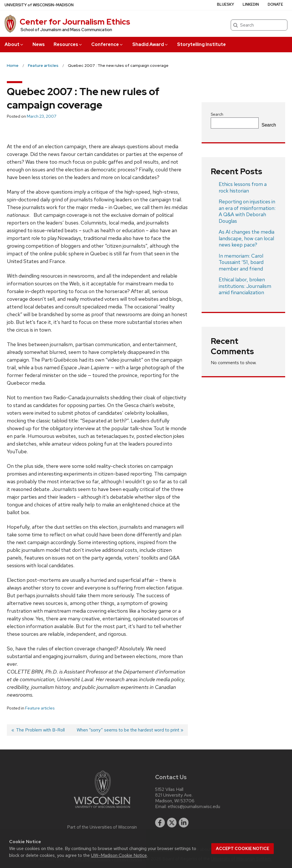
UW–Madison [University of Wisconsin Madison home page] (39, 5)
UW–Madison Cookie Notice (119, 855)
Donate (275, 4)
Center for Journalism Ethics (75, 22)
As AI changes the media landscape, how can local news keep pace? (247, 238)
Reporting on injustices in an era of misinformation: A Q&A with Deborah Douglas (247, 211)
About (14, 44)
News (39, 44)
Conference (107, 44)
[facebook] (160, 823)
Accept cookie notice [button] (243, 849)
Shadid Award (150, 44)
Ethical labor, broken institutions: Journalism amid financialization (245, 286)
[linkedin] (184, 823)
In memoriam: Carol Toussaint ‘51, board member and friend (241, 262)
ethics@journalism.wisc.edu (194, 807)
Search (217, 114)
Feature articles (40, 708)
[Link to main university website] (102, 809)
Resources (68, 44)
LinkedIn (251, 4)
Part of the (102, 827)
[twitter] (172, 823)
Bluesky (226, 4)
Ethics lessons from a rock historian (243, 187)
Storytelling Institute (201, 44)
